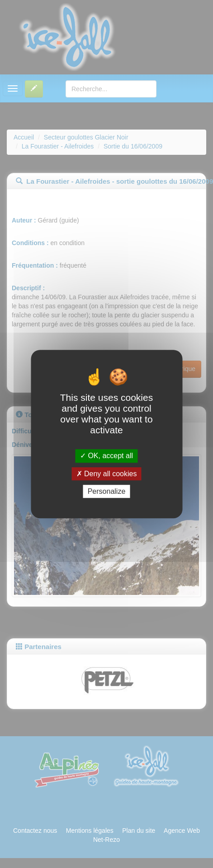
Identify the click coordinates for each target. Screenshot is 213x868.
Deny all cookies (107, 474)
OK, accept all (106, 456)
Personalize (107, 491)
